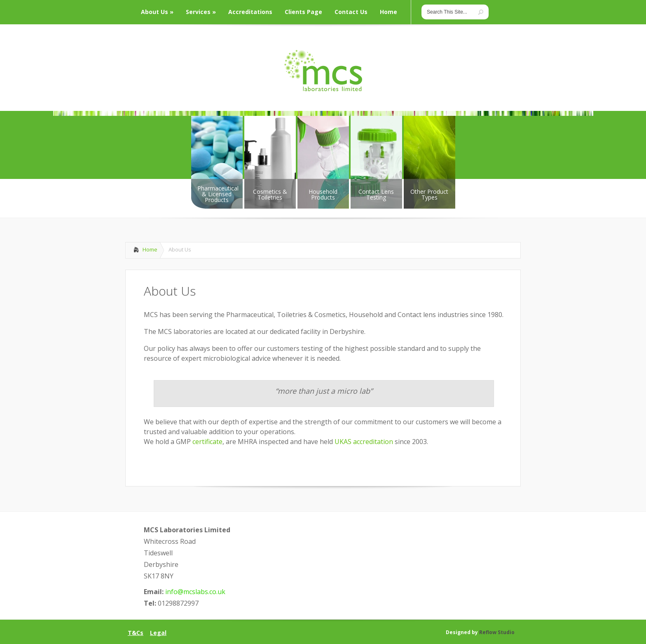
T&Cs (136, 633)
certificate (207, 442)
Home (150, 249)
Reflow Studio (497, 632)
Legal (158, 633)
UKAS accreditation (365, 442)
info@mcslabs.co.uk (195, 592)
